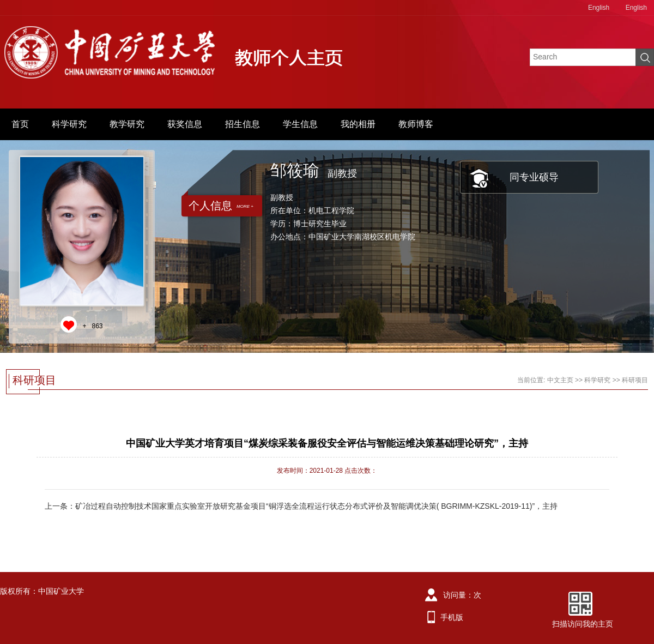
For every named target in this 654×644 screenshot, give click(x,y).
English (599, 8)
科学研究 (69, 124)
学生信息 (300, 124)
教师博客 (416, 124)
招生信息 (243, 124)
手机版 (452, 617)
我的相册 (358, 124)
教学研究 (127, 124)
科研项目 (635, 380)
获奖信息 (185, 124)
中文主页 (560, 380)
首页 (20, 124)
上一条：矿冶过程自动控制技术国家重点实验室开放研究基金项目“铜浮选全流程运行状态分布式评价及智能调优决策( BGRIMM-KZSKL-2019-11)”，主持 (301, 506)
